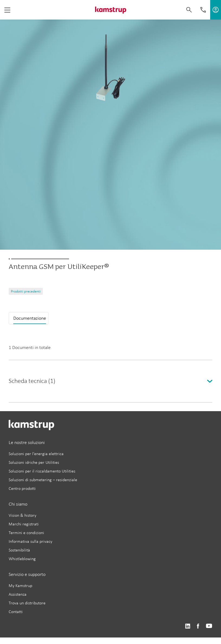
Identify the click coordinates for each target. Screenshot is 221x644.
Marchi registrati (24, 524)
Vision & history (22, 515)
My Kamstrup (20, 586)
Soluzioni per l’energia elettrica (36, 454)
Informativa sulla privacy (30, 541)
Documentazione (30, 318)
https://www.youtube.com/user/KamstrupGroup (209, 626)
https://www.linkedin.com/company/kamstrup (188, 626)
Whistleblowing (22, 559)
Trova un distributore (27, 603)
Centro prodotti (22, 488)
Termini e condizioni (26, 533)
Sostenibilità (19, 550)
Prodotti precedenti (26, 291)
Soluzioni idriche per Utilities (34, 462)
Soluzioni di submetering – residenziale (43, 480)
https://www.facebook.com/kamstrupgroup (198, 626)
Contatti (16, 612)
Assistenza (18, 594)
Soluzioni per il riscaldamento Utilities (42, 471)
